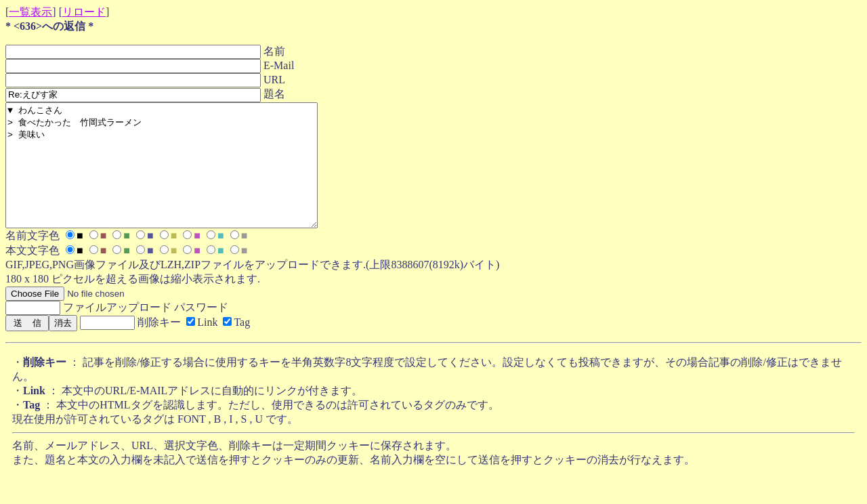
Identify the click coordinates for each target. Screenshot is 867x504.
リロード (84, 12)
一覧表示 (30, 12)
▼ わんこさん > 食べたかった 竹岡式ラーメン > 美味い (180, 177)
